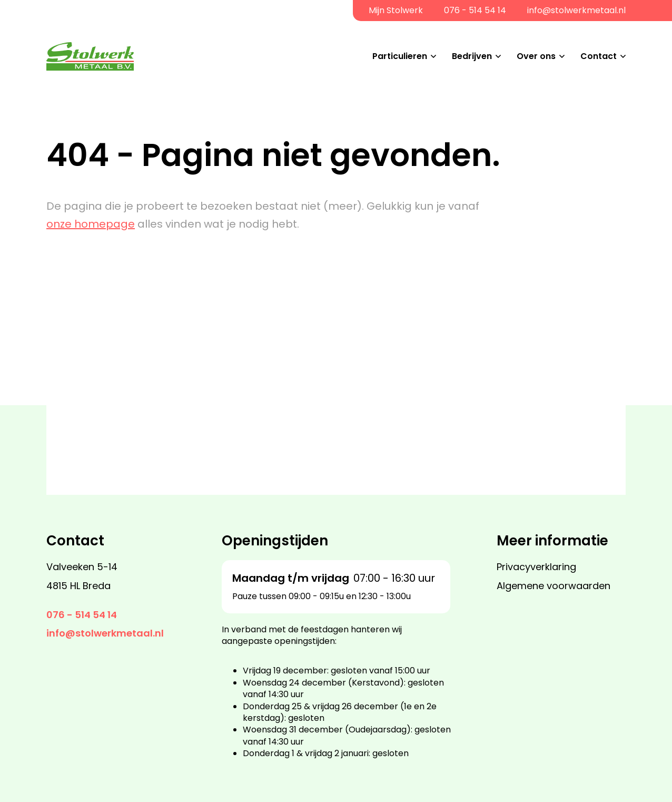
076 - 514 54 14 (475, 10)
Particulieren (400, 56)
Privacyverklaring (536, 567)
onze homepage (91, 224)
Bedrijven (472, 56)
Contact (599, 56)
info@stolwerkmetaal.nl (576, 10)
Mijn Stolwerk (396, 10)
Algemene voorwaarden (554, 586)
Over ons (536, 56)
